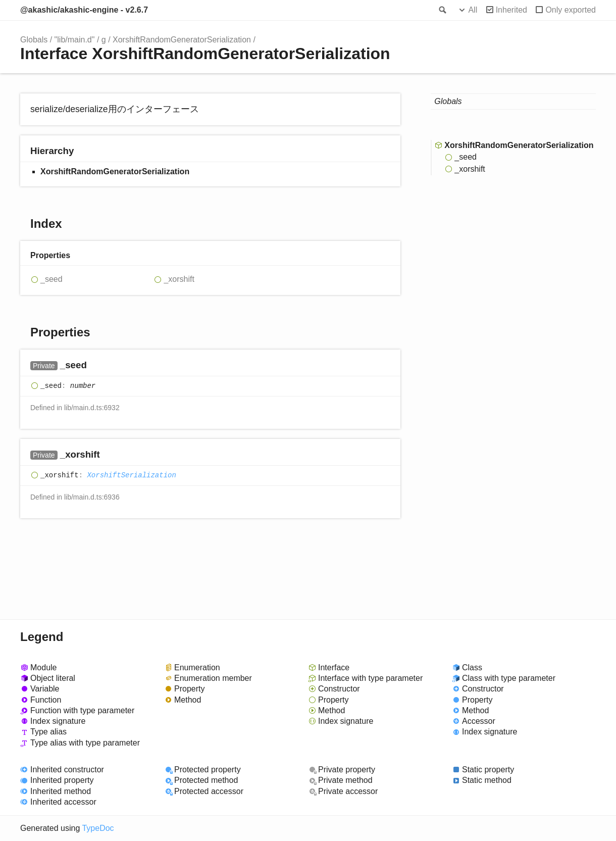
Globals (34, 40)
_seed (52, 279)
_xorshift (179, 279)
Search (442, 10)
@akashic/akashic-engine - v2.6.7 (84, 10)
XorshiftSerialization (131, 475)
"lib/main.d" (75, 40)
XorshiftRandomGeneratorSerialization (182, 40)
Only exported (571, 10)
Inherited (511, 10)
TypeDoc (98, 828)
